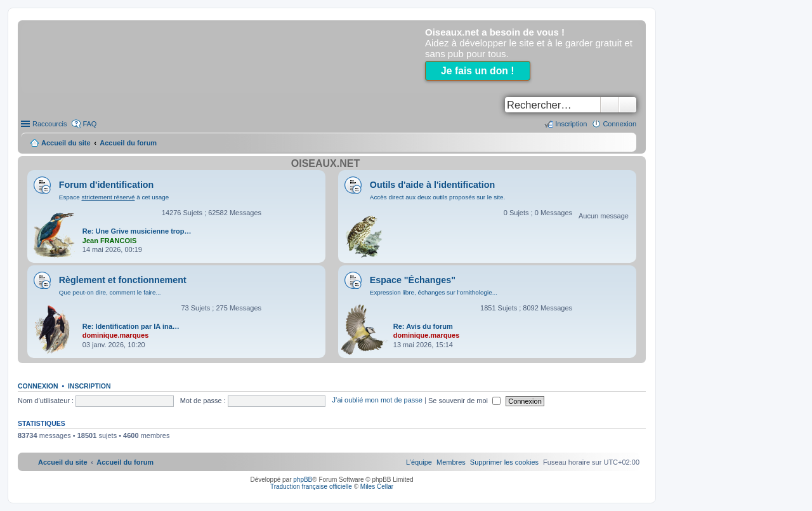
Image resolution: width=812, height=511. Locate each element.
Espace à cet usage (114, 197)
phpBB (303, 480)
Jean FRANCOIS (110, 241)
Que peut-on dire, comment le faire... (110, 292)
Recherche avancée (628, 105)
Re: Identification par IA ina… (131, 326)
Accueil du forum (128, 143)
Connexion (38, 386)
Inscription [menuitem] (571, 124)
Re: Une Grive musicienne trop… (137, 231)
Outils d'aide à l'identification (432, 185)
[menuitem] (504, 462)
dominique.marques (116, 335)
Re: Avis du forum (423, 326)
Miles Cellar (377, 487)
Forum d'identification (107, 185)
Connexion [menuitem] (619, 124)
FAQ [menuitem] (89, 124)
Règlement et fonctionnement (123, 280)
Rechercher (610, 105)
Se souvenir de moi (464, 401)
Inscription (89, 386)
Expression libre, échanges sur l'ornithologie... (434, 292)
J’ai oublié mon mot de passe (377, 401)
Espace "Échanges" (413, 280)
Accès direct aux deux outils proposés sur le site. (438, 197)
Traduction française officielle (311, 487)
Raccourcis (49, 124)
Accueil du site (66, 143)
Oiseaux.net (325, 163)
